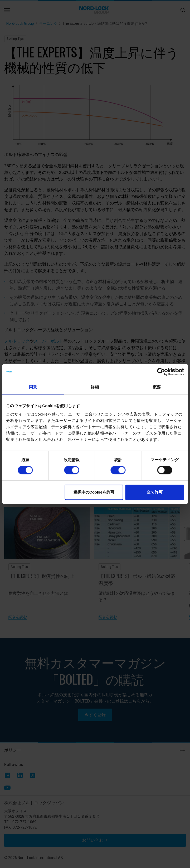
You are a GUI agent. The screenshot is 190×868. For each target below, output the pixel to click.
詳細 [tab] (95, 387)
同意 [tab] (33, 387)
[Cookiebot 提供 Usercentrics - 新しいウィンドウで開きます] (161, 372)
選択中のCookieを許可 (94, 492)
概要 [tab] (157, 387)
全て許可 (155, 492)
